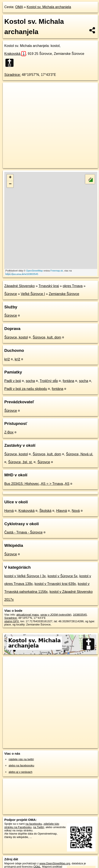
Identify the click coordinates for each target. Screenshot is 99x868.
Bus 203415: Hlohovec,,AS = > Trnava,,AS (37, 484)
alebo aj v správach (20, 772)
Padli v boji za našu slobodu (26, 389)
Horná (9, 511)
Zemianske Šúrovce (64, 294)
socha (30, 381)
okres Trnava (73, 286)
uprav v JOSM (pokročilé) (56, 615)
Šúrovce (11, 294)
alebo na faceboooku (21, 765)
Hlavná (62, 511)
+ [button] (10, 178)
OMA (19, 7)
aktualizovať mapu (28, 615)
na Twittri (39, 827)
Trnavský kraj (49, 286)
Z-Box (9, 432)
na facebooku (34, 824)
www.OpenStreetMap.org (55, 863)
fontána (68, 381)
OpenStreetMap (34, 271)
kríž (7, 359)
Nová (76, 511)
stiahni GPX (12, 621)
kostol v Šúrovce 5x (63, 576)
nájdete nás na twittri (21, 759)
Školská (45, 511)
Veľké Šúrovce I (33, 294)
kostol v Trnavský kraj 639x (55, 584)
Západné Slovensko (19, 286)
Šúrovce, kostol (16, 337)
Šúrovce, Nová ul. (79, 454)
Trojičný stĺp (49, 381)
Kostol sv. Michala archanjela (49, 7)
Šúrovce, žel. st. (20, 462)
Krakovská (15, 54)
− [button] (10, 184)
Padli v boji (13, 381)
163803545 (80, 615)
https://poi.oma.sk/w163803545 (22, 274)
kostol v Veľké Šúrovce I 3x (25, 576)
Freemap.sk (57, 271)
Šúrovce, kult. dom (47, 337)
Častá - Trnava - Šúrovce (23, 532)
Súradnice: (13, 75)
